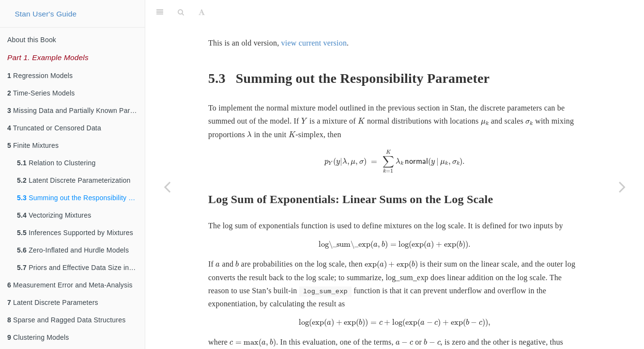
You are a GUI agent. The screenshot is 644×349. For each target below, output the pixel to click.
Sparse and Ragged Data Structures (66, 320)
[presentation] (304, 121)
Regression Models (40, 76)
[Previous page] (167, 187)
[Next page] (622, 187)
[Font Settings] (202, 12)
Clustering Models (38, 337)
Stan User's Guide (46, 14)
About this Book (32, 40)
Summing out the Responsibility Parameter (81, 198)
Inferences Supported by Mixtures (75, 233)
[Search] (181, 12)
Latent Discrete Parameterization (74, 180)
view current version (314, 43)
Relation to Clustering (56, 163)
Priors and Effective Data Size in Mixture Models (81, 268)
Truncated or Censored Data (54, 128)
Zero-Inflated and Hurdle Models (73, 250)
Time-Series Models (41, 93)
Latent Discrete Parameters (53, 302)
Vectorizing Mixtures (54, 215)
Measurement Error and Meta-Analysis (70, 285)
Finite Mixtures (33, 145)
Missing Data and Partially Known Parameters (76, 111)
